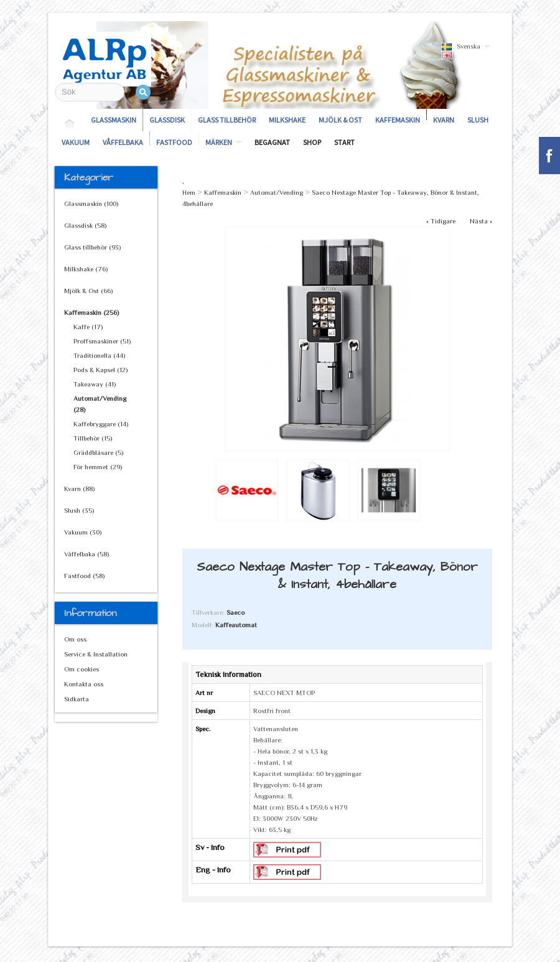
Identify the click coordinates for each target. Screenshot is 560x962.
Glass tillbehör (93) (92, 247)
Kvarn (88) (79, 488)
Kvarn (444, 120)
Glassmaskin (114, 120)
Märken (219, 142)
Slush (478, 120)
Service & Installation (96, 654)
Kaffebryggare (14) (101, 424)
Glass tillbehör (227, 120)
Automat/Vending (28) (100, 404)
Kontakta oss (84, 684)
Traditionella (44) (99, 355)
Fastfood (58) (84, 576)
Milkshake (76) (86, 269)
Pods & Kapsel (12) (100, 370)
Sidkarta (77, 699)
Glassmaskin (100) (91, 203)
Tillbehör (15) (93, 438)
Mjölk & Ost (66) (88, 291)
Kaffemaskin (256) (91, 312)
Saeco (236, 612)
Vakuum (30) (83, 532)
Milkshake (287, 120)
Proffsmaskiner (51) (102, 341)
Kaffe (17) (88, 327)
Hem (189, 192)
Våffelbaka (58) (86, 554)
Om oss (75, 639)
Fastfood (174, 142)
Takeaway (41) (95, 384)
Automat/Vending (277, 192)
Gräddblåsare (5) (98, 452)
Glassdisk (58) (85, 225)
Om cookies (82, 669)
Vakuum (76, 142)
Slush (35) (79, 510)
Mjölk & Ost (340, 120)
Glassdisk (167, 120)
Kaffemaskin (398, 120)
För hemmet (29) (98, 467)
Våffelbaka (123, 142)
